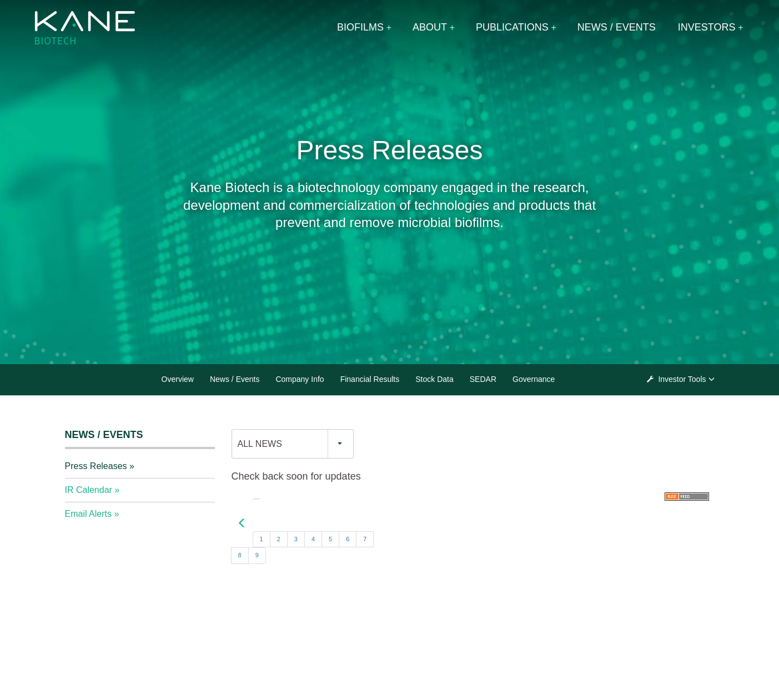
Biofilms (360, 27)
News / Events (617, 27)
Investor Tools (683, 379)
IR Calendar (89, 490)
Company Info (300, 379)
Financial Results (370, 379)
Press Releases (96, 466)
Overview (178, 379)
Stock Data (434, 379)
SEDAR (483, 379)
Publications (512, 27)
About (430, 27)
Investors (707, 27)
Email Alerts (88, 514)
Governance (534, 379)
